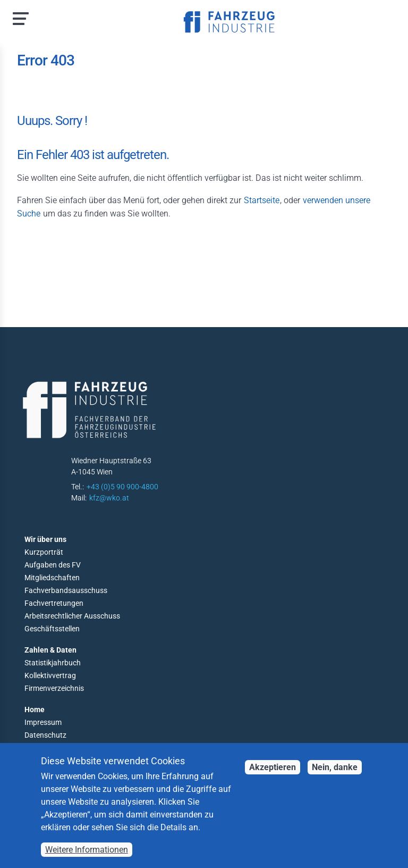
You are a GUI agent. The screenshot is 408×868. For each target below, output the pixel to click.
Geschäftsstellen (52, 629)
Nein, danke (335, 778)
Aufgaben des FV (53, 565)
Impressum (43, 722)
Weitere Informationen (87, 861)
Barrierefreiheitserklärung (66, 748)
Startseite (262, 200)
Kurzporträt (44, 552)
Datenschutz (45, 735)
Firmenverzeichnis (54, 688)
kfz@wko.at (109, 498)
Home (35, 710)
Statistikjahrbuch (53, 663)
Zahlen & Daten (50, 650)
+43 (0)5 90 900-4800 (122, 487)
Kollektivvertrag (50, 675)
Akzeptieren (273, 778)
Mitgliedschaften (52, 578)
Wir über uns (45, 539)
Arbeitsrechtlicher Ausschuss (72, 616)
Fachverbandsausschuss (66, 590)
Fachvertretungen (54, 603)
